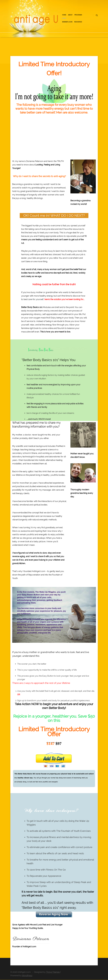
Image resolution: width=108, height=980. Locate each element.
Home (64, 15)
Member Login (67, 22)
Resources (78, 22)
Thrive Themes (53, 972)
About (70, 15)
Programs (78, 15)
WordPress (27, 976)
